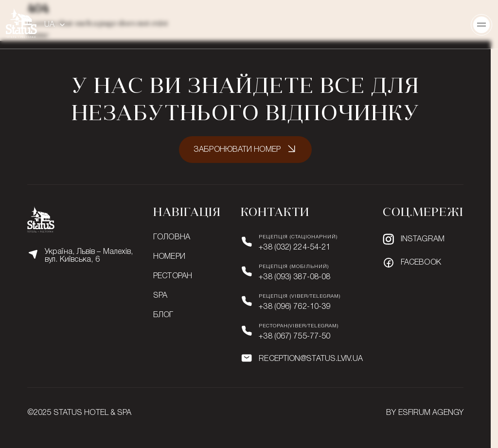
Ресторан (173, 276)
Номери (169, 257)
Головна (172, 237)
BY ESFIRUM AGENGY (425, 413)
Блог (163, 315)
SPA (160, 296)
